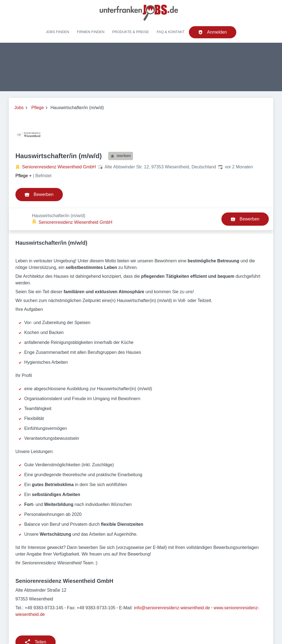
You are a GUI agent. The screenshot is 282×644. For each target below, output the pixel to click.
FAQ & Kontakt (171, 32)
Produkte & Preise (131, 32)
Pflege (38, 108)
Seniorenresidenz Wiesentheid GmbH (59, 167)
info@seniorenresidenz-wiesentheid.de (172, 585)
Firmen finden (91, 32)
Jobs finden (57, 32)
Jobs (19, 108)
